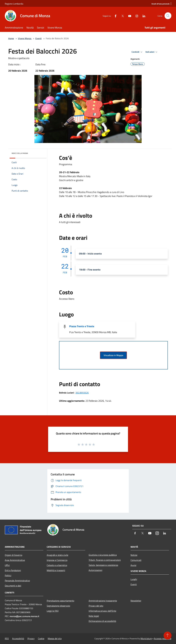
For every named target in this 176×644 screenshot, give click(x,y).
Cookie (41, 638)
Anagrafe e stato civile (57, 555)
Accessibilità (18, 638)
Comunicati (136, 560)
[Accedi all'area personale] (160, 4)
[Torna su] (168, 635)
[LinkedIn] (143, 16)
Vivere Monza (25, 38)
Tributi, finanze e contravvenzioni (105, 560)
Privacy (31, 638)
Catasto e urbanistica (57, 565)
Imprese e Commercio (57, 560)
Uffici (7, 565)
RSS (7, 638)
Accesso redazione (163, 638)
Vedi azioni (152, 52)
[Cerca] (168, 16)
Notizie (134, 555)
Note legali (94, 616)
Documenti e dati (13, 586)
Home (11, 38)
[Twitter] (121, 16)
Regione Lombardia (14, 4)
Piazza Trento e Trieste (82, 326)
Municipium (146, 638)
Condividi (137, 52)
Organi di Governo (14, 555)
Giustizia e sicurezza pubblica (103, 555)
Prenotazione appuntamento (60, 601)
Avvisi (133, 565)
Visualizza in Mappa (113, 355)
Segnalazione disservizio (58, 606)
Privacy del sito (96, 606)
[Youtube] (129, 16)
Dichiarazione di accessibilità (102, 621)
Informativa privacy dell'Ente (102, 611)
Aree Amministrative (15, 560)
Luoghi (134, 579)
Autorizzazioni (96, 570)
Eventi (39, 38)
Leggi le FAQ (53, 611)
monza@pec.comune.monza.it (24, 616)
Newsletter (136, 601)
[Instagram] (136, 16)
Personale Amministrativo (17, 581)
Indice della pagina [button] (20, 153)
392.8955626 (82, 393)
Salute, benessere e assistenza (103, 565)
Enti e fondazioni (13, 570)
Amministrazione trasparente (103, 601)
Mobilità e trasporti (56, 570)
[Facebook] (114, 16)
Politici (8, 575)
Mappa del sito (55, 638)
